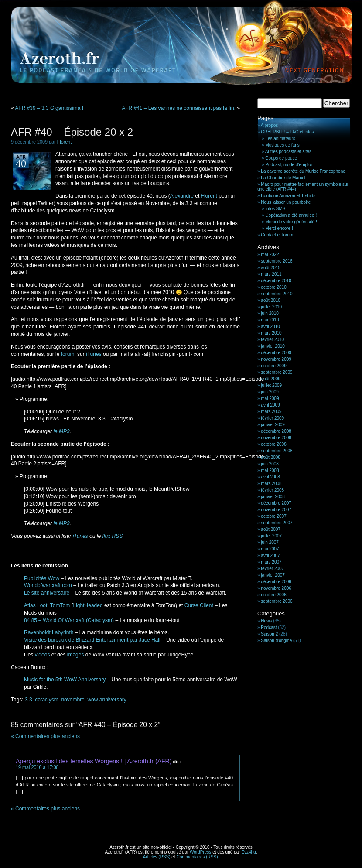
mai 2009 (270, 398)
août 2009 (271, 379)
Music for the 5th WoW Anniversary (65, 680)
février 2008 (272, 490)
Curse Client (199, 605)
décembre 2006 (276, 582)
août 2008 (271, 457)
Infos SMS (275, 209)
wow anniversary (107, 700)
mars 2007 (271, 562)
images (76, 655)
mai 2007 (270, 549)
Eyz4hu (248, 852)
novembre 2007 (276, 510)
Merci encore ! (279, 228)
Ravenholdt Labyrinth (49, 632)
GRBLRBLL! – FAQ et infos (287, 132)
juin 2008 (270, 464)
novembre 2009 (276, 359)
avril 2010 (270, 326)
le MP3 (61, 431)
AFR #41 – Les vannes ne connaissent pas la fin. (179, 108)
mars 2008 (271, 484)
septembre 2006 (277, 601)
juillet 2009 (271, 385)
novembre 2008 (276, 438)
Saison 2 (269, 634)
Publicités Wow (42, 578)
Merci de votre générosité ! (291, 222)
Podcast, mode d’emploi (289, 165)
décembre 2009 (276, 353)
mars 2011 (271, 274)
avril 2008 (270, 477)
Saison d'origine (276, 641)
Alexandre (182, 196)
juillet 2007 (271, 536)
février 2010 (272, 340)
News (266, 621)
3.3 (29, 700)
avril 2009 (270, 405)
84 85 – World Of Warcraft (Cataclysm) (69, 620)
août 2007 (271, 529)
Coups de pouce (281, 158)
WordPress (200, 852)
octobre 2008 (273, 444)
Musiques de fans (282, 145)
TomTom (60, 605)
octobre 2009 (273, 366)
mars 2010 (271, 333)
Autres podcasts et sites (288, 152)
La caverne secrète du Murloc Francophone (303, 171)
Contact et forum (277, 235)
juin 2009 (270, 392)
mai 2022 (270, 255)
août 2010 (271, 300)
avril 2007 (270, 555)
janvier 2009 (273, 425)
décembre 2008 (276, 431)
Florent (65, 142)
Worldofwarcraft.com (48, 585)
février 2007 (272, 569)
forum (68, 354)
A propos (269, 125)
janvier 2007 (273, 575)
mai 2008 (270, 470)
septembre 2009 (277, 372)
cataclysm (46, 700)
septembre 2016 (277, 261)
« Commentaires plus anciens (45, 736)
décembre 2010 (276, 281)
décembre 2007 (276, 503)
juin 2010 (270, 313)
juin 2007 (270, 542)
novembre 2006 (276, 588)
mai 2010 (270, 320)
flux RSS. (113, 536)
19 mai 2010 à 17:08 (37, 767)
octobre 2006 (273, 595)
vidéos (43, 655)
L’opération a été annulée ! (291, 215)
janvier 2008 (273, 497)
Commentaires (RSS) (197, 857)
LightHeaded (88, 605)
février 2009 (272, 418)
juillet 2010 (271, 307)
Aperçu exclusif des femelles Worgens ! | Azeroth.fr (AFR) (94, 761)
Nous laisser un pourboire (286, 202)
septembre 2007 (277, 523)
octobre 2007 (273, 516)
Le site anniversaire (47, 593)
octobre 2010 (273, 287)
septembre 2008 (277, 451)
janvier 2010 (273, 346)
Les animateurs (280, 138)
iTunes (94, 354)
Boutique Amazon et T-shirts (288, 196)
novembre (73, 700)
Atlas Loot (36, 605)
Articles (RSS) (157, 857)
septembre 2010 (277, 294)
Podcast (269, 627)
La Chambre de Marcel (283, 178)
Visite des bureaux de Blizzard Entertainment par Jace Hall (92, 640)
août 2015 (271, 268)
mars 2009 (271, 412)
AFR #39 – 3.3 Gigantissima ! (49, 108)
